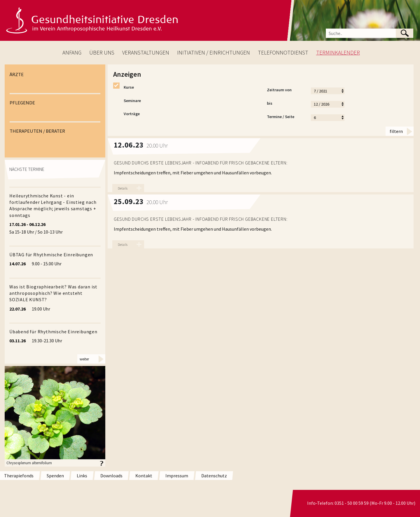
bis (286, 104)
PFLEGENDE (22, 103)
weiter (84, 359)
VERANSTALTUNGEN (146, 52)
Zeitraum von (286, 91)
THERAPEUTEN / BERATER (37, 131)
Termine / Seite (286, 118)
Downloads (111, 476)
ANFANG (72, 52)
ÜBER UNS (102, 52)
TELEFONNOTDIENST (283, 52)
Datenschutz (214, 476)
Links (82, 476)
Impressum (177, 476)
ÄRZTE (17, 74)
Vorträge (126, 114)
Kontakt (144, 476)
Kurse (124, 87)
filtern (396, 131)
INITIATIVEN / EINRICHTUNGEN (213, 52)
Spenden (55, 476)
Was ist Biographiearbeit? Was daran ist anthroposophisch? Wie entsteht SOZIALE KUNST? (53, 293)
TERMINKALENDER (338, 52)
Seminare (127, 101)
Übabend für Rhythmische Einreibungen (53, 332)
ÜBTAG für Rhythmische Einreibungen (51, 255)
